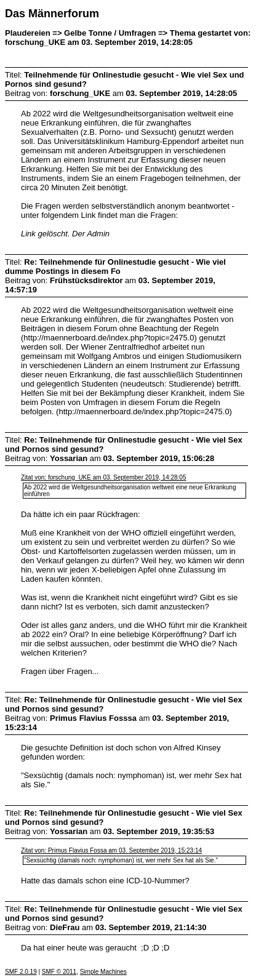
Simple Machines (103, 972)
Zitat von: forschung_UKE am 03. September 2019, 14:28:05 (104, 477)
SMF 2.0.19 (21, 972)
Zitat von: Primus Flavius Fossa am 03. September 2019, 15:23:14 (111, 850)
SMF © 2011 (59, 972)
